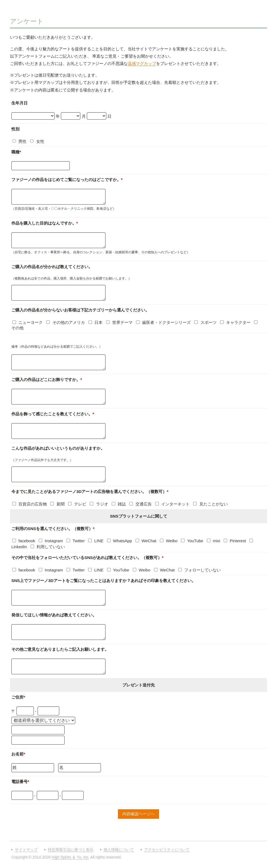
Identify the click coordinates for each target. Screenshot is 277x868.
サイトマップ (26, 850)
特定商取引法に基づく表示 (71, 850)
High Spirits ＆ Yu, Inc (70, 857)
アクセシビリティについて (167, 850)
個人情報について (119, 850)
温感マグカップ (142, 63)
